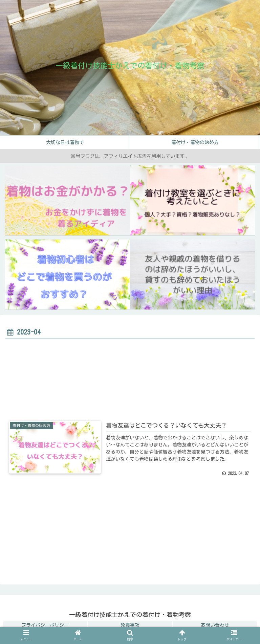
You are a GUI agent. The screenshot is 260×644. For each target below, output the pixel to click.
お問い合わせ (215, 625)
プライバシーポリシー (45, 625)
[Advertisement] (130, 380)
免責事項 (130, 625)
